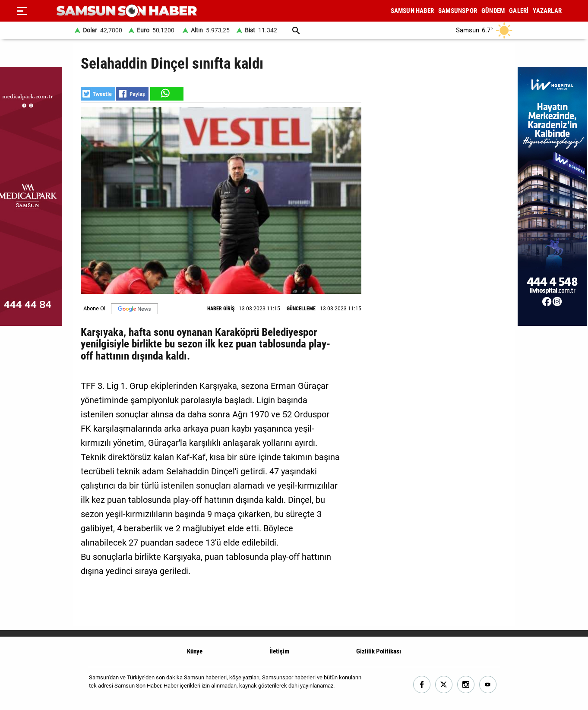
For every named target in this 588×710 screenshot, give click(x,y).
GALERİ (519, 11)
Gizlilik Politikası (379, 651)
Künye (195, 651)
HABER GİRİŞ (221, 309)
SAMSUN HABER (412, 11)
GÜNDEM (493, 11)
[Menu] (22, 11)
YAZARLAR (547, 11)
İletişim (279, 651)
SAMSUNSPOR (458, 11)
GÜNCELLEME (301, 309)
